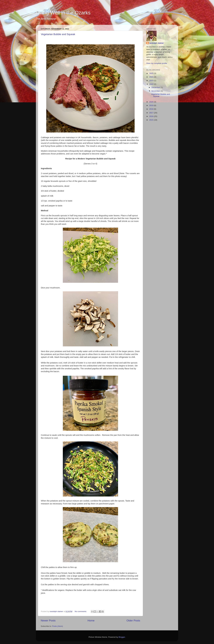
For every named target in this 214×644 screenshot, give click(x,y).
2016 (152, 116)
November (156, 91)
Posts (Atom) (58, 626)
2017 (152, 113)
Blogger (122, 637)
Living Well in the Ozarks (63, 13)
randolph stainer (156, 43)
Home (91, 621)
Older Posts (133, 621)
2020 (152, 102)
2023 (152, 80)
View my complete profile (157, 63)
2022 (152, 84)
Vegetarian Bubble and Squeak (58, 34)
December (156, 87)
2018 (152, 109)
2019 (152, 105)
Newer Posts (48, 621)
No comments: (81, 611)
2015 (152, 120)
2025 (152, 73)
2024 (152, 77)
